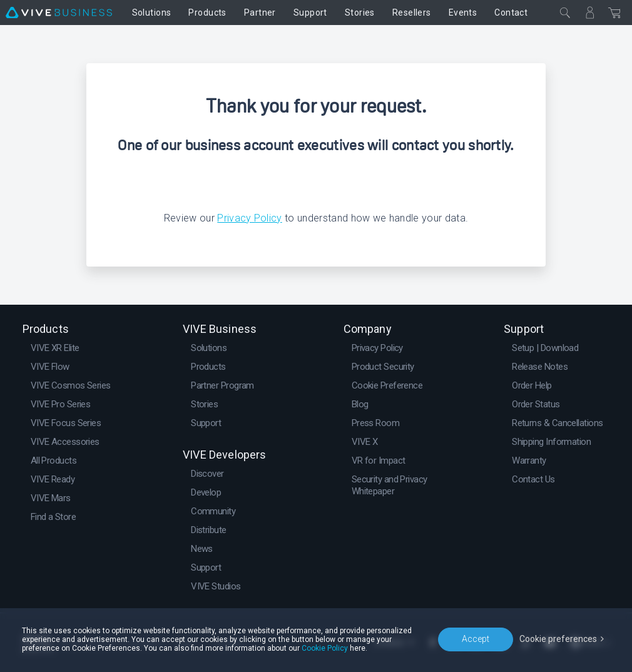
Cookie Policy (325, 648)
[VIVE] (59, 13)
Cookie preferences (558, 639)
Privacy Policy (249, 218)
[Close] (565, 13)
